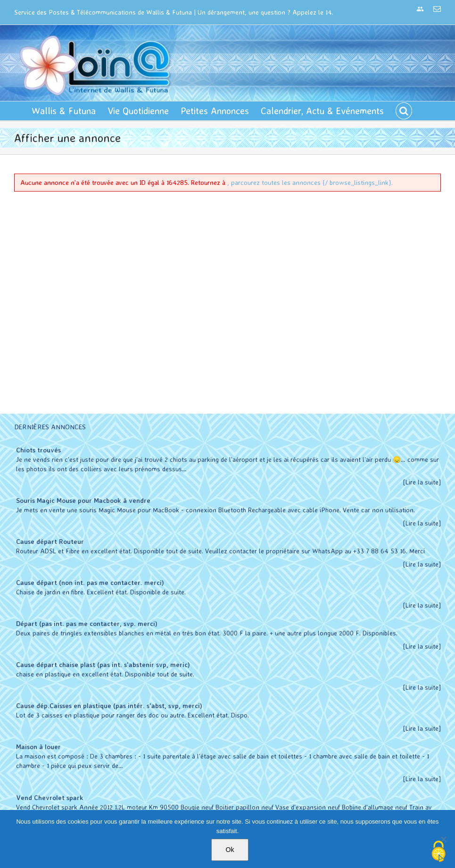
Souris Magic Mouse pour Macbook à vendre (83, 500)
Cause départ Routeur (50, 541)
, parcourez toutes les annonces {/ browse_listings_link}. (310, 182)
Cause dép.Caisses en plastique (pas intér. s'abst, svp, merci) (109, 705)
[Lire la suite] (422, 482)
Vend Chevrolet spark (50, 797)
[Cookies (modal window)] (438, 852)
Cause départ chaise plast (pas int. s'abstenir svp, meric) (103, 664)
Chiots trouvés (38, 450)
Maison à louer (38, 747)
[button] (404, 111)
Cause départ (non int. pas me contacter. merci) (90, 582)
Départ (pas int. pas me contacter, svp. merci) (87, 623)
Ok (230, 850)
